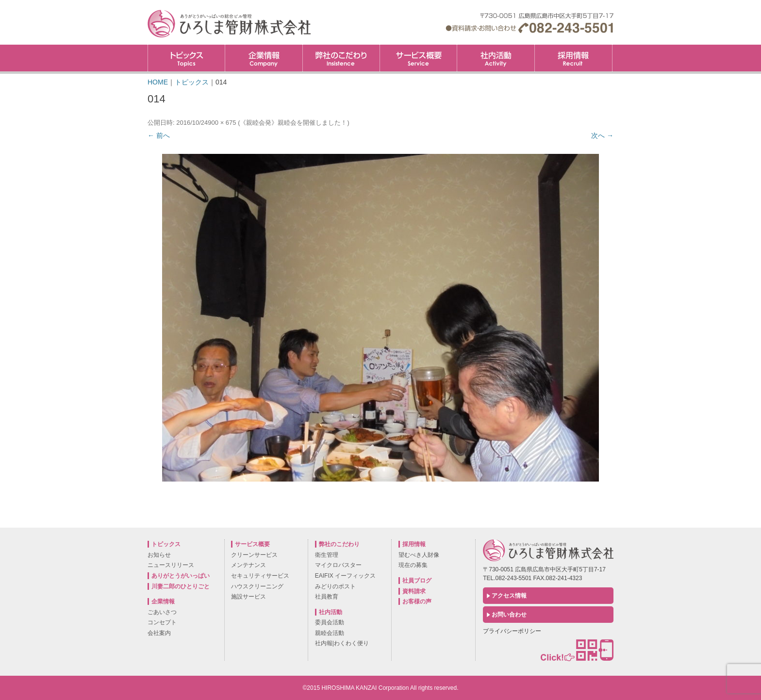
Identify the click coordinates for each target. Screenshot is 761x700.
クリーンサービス (254, 555)
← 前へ (159, 135)
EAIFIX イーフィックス (345, 576)
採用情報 (612, 48)
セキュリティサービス (260, 576)
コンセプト (162, 622)
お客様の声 (417, 601)
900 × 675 (222, 123)
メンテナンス (248, 565)
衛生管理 (327, 555)
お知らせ (159, 555)
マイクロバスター (338, 565)
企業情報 (264, 58)
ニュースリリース (171, 565)
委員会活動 (330, 622)
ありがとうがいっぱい (181, 576)
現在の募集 (413, 565)
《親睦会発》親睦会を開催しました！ (293, 123)
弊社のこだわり (341, 58)
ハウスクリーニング (257, 586)
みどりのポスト (335, 586)
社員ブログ (417, 581)
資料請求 (414, 591)
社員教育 (327, 597)
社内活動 (496, 58)
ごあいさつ (162, 612)
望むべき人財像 (419, 555)
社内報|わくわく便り (342, 643)
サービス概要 (418, 58)
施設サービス (248, 597)
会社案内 (159, 633)
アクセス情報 (509, 596)
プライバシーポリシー (512, 631)
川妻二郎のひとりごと (181, 586)
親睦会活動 (330, 633)
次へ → (602, 135)
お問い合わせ (509, 615)
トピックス (186, 58)
